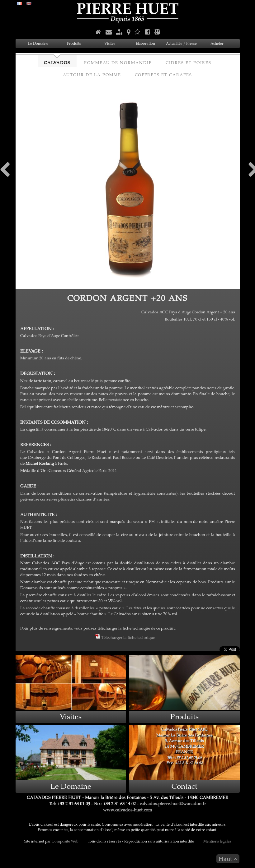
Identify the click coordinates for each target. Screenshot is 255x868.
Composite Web (65, 841)
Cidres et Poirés (189, 62)
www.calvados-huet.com (127, 810)
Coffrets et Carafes (163, 75)
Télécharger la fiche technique (125, 637)
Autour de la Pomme (92, 75)
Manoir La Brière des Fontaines (184, 746)
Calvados (57, 62)
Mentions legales (217, 841)
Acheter (217, 43)
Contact (184, 786)
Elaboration (145, 43)
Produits (74, 43)
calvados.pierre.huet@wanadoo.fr (173, 803)
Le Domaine (38, 43)
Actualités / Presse (181, 43)
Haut (228, 859)
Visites (110, 43)
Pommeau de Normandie (118, 62)
